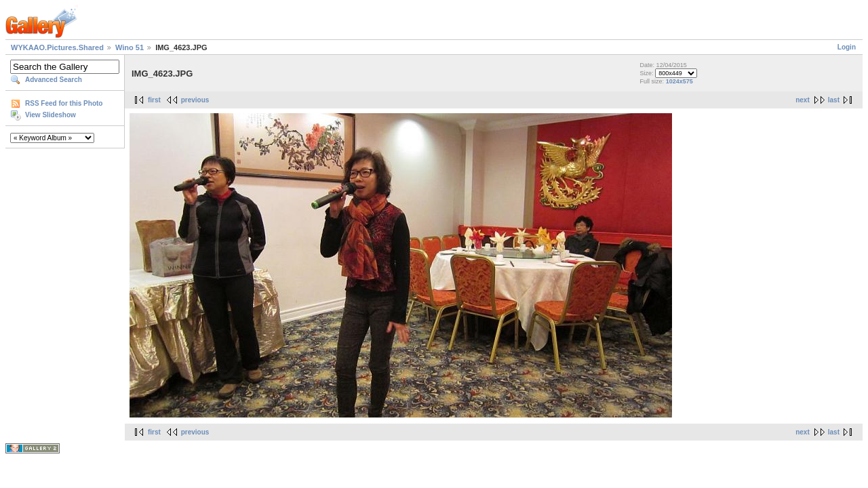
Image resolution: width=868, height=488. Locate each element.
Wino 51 (130, 47)
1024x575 (679, 81)
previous (195, 100)
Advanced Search (54, 80)
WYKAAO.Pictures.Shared (57, 47)
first (154, 100)
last (834, 100)
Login (847, 47)
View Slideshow (51, 115)
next (803, 100)
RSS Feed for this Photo (64, 103)
